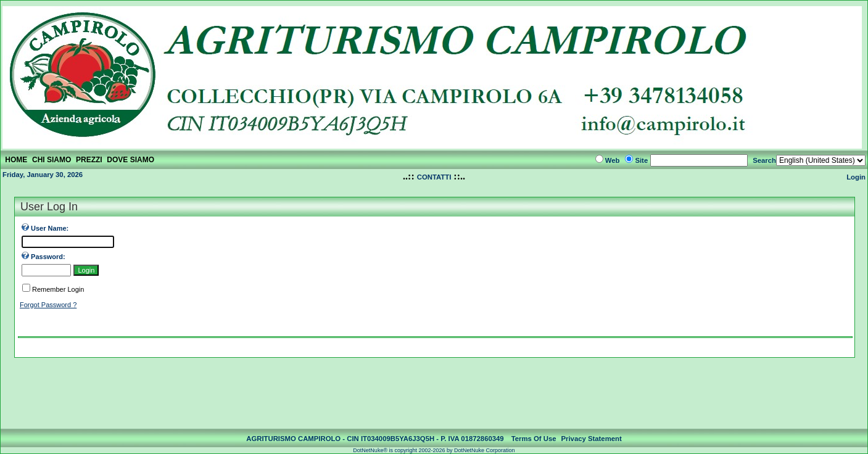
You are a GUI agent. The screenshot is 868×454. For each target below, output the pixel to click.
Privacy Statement (592, 439)
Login (856, 177)
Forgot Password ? (48, 305)
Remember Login (58, 289)
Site (641, 160)
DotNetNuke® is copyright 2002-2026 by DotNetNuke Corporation (434, 450)
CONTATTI (434, 177)
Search (764, 160)
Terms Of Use (534, 439)
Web (613, 160)
